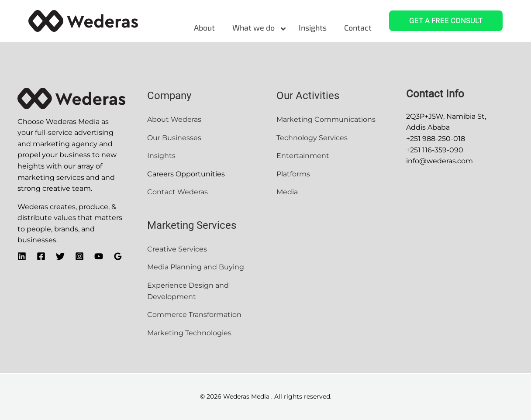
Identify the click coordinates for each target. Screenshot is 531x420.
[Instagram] (79, 256)
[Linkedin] (22, 256)
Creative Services (177, 249)
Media (287, 192)
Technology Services (312, 138)
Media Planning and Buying (196, 267)
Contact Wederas (178, 192)
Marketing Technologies (189, 333)
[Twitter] (60, 256)
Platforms (293, 174)
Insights (162, 156)
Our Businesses (174, 138)
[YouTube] (99, 256)
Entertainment (304, 156)
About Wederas (174, 119)
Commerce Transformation (195, 315)
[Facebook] (41, 256)
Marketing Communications (326, 119)
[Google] (118, 256)
